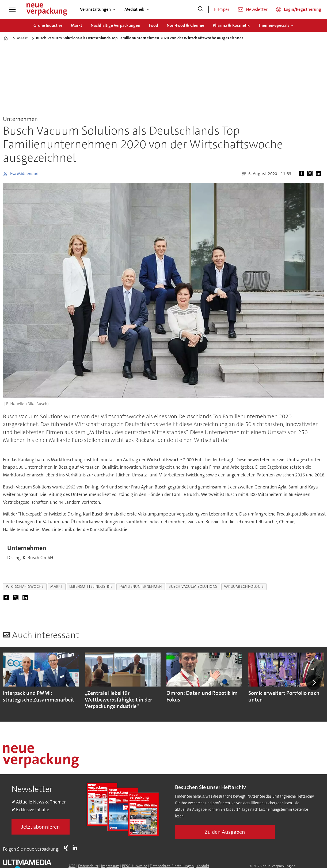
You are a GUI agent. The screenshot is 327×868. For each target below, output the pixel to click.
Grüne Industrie (48, 25)
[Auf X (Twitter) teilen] (311, 174)
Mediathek (134, 9)
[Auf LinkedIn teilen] (320, 174)
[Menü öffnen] (12, 9)
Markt (77, 25)
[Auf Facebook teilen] (302, 174)
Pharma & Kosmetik (231, 25)
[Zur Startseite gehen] (47, 9)
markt (56, 587)
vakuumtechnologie (244, 587)
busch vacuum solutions (193, 587)
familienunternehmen (141, 587)
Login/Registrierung (303, 9)
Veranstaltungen (95, 9)
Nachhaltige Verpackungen (115, 25)
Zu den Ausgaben (225, 832)
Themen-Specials (274, 25)
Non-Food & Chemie (185, 25)
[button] (314, 683)
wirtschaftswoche (25, 587)
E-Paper (222, 9)
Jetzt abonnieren (41, 827)
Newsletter (257, 9)
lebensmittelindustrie (91, 587)
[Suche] (200, 9)
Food (153, 25)
